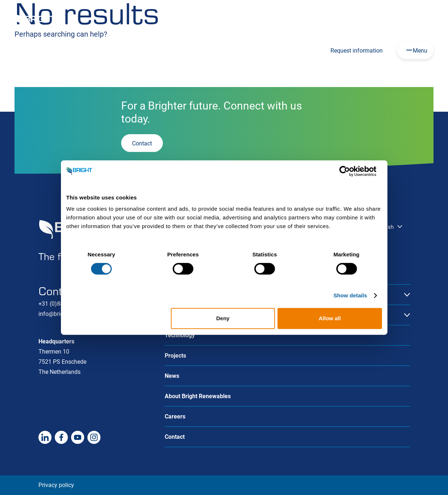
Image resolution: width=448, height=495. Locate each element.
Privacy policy (56, 485)
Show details (350, 295)
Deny (223, 318)
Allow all (330, 318)
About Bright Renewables (198, 396)
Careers (314, 20)
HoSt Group (354, 20)
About (391, 20)
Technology (180, 335)
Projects (175, 356)
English (263, 19)
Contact (424, 20)
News (172, 376)
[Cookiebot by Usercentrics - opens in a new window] (350, 171)
